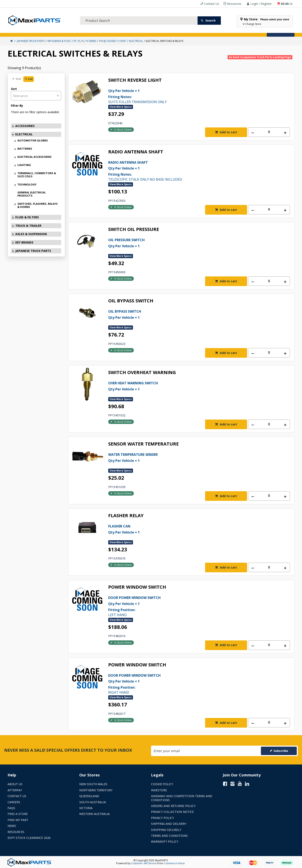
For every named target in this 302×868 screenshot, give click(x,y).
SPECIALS (162, 31)
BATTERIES (25, 149)
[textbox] (139, 16)
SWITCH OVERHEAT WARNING (142, 372)
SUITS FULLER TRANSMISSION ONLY (190, 96)
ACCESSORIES (18, 31)
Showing (24, 68)
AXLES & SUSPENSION (118, 31)
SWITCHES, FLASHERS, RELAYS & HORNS (38, 205)
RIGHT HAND (190, 684)
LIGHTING (24, 165)
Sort (14, 89)
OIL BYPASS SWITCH (131, 301)
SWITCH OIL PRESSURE (134, 229)
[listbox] (36, 96)
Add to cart (228, 132)
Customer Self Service (144, 863)
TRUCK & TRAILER (88, 31)
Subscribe (281, 751)
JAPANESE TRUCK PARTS (33, 251)
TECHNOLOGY (27, 184)
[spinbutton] (269, 132)
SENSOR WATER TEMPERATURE (143, 444)
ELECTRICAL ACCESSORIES (34, 157)
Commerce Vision (174, 863)
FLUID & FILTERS (62, 31)
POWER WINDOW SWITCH (137, 587)
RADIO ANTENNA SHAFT (136, 152)
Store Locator (184, 31)
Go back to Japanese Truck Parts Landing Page (260, 57)
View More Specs (121, 107)
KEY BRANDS (144, 31)
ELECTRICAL (39, 31)
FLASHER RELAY (126, 516)
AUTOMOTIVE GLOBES (33, 140)
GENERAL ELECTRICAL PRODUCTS (32, 194)
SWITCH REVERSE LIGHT (135, 80)
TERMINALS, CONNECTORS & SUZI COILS (37, 175)
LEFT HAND (190, 606)
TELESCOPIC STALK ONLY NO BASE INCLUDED (190, 171)
